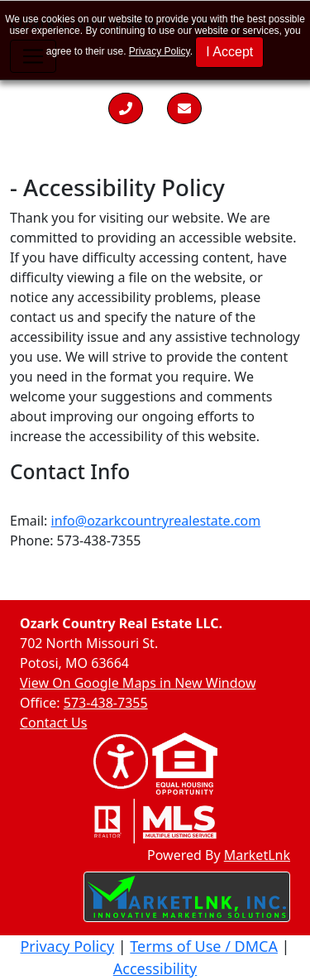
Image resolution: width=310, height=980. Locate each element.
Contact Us (53, 723)
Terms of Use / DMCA (204, 946)
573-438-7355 (106, 703)
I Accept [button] (229, 52)
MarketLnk (257, 855)
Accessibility (155, 968)
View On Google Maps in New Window (138, 683)
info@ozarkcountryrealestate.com (156, 521)
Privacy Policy (160, 51)
